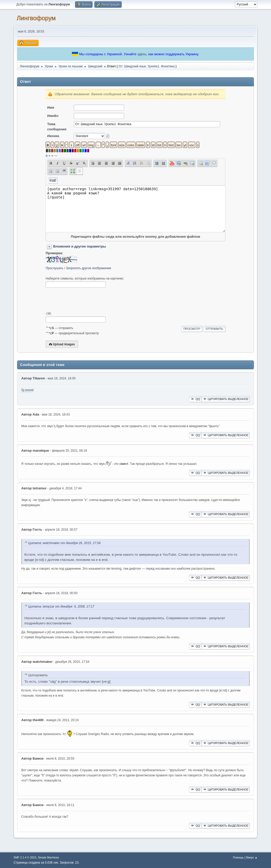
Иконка (53, 136)
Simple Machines (48, 857)
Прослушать (55, 268)
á (47, 156)
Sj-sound (27, 390)
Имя (51, 107)
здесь (142, 54)
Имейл (53, 116)
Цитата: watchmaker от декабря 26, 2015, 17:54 (65, 543)
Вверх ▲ (252, 857)
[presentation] (85, 300)
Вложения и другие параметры (80, 246)
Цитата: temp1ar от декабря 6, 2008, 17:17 (61, 607)
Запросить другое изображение (89, 268)
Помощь (238, 857)
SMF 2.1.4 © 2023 (25, 857)
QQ (195, 399)
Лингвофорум (36, 18)
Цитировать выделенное (226, 399)
